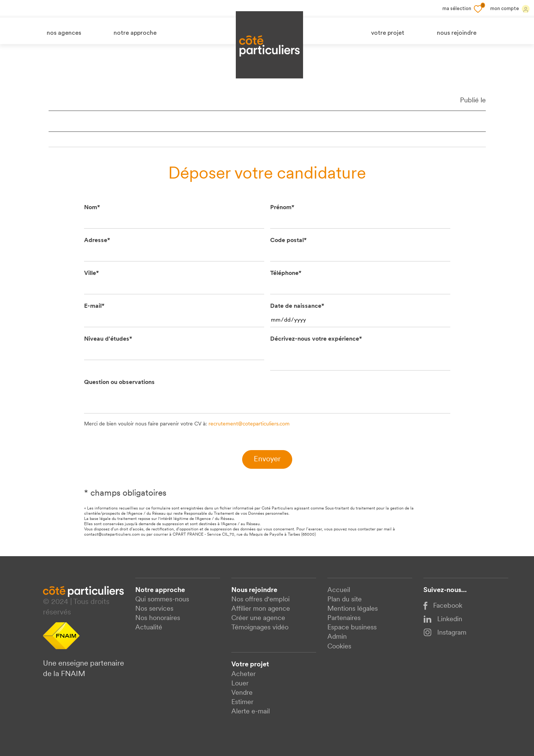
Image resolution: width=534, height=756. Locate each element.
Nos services (154, 609)
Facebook (443, 606)
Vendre (242, 693)
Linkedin (443, 619)
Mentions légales (353, 609)
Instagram (445, 632)
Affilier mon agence (261, 609)
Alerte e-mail (251, 712)
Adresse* (97, 241)
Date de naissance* (297, 306)
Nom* (92, 208)
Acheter (243, 674)
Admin (337, 637)
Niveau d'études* (108, 339)
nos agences (64, 33)
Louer (240, 684)
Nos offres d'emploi (260, 600)
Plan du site (345, 600)
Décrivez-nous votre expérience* (316, 339)
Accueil (339, 590)
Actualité (149, 628)
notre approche (135, 33)
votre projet (388, 33)
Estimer (242, 702)
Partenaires (344, 618)
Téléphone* (286, 273)
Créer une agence (258, 618)
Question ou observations (119, 382)
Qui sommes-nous (162, 600)
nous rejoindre (457, 33)
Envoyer (267, 459)
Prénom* (282, 208)
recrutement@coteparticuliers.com (249, 424)
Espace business (352, 628)
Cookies (339, 647)
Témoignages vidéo (260, 628)
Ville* (92, 273)
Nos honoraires (158, 618)
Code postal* (288, 241)
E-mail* (94, 306)
